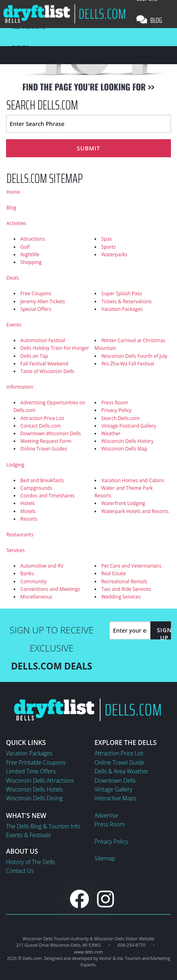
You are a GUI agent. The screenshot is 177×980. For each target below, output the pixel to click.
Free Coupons (36, 293)
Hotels (28, 503)
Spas (107, 239)
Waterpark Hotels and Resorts (135, 511)
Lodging (15, 465)
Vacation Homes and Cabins (133, 480)
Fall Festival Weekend (44, 364)
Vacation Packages (122, 309)
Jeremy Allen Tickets (43, 301)
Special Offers (36, 309)
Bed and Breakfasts (42, 480)
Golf (25, 247)
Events (14, 325)
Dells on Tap (34, 356)
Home (13, 192)
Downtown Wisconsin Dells (51, 433)
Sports (109, 247)
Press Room (115, 403)
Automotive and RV (42, 566)
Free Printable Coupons (36, 762)
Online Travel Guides (44, 449)
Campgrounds (36, 488)
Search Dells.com (121, 418)
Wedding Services (121, 597)
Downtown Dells (115, 780)
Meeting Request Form (46, 441)
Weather (111, 433)
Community (34, 581)
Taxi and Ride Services (126, 589)
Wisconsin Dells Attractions (40, 780)
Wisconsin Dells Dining (34, 798)
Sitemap (105, 858)
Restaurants (20, 535)
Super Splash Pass (122, 293)
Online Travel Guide (119, 762)
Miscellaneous (36, 597)
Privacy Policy (116, 410)
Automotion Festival (43, 340)
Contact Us (20, 871)
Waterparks (114, 255)
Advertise (106, 815)
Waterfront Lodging (123, 503)
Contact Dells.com (41, 426)
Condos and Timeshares (48, 496)
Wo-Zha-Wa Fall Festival (128, 364)
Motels (28, 511)
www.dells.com (88, 952)
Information (20, 387)
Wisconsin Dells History (128, 441)
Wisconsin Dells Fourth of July (134, 356)
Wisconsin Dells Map (125, 449)
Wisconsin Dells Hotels (34, 789)
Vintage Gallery (113, 789)
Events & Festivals (28, 835)
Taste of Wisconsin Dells (47, 371)
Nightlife (30, 255)
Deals (13, 278)
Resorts (29, 519)
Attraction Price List (42, 418)
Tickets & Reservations (127, 301)
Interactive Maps (115, 798)
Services (15, 550)
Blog (149, 20)
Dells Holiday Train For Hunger (55, 348)
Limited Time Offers (31, 771)
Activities (16, 223)
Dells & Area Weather (121, 771)
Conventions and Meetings (50, 589)
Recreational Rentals (124, 581)
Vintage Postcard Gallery (129, 426)
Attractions (33, 239)
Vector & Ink (111, 958)
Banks (27, 573)
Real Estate (114, 573)
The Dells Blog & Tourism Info (43, 826)
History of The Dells (31, 862)
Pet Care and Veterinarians (131, 566)
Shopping (31, 262)
